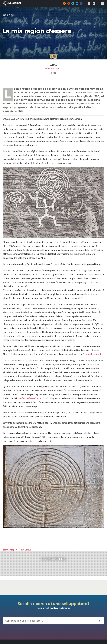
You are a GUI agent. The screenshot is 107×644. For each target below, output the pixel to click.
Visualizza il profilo (53, 68)
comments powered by (17, 550)
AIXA (13, 15)
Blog (5, 15)
